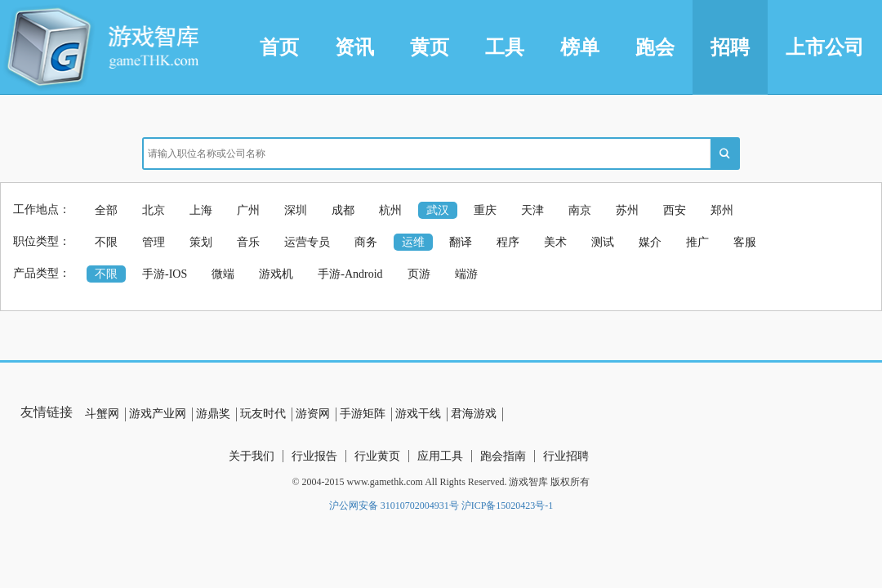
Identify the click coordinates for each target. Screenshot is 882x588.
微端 (223, 274)
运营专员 (307, 242)
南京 (580, 210)
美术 (555, 242)
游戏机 (276, 274)
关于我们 (252, 456)
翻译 (461, 242)
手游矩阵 (363, 414)
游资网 (313, 414)
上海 (201, 210)
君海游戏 (474, 414)
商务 (366, 242)
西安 (675, 210)
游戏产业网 (158, 414)
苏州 (627, 210)
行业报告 (314, 456)
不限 (106, 242)
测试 (603, 242)
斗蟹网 (102, 414)
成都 (343, 210)
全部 (106, 210)
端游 (466, 274)
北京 (154, 210)
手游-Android (350, 274)
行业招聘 (566, 456)
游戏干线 (418, 414)
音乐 (248, 242)
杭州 (390, 210)
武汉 (438, 210)
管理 (154, 242)
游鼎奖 (213, 414)
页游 (419, 274)
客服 (745, 242)
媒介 (650, 242)
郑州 (722, 210)
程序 (508, 242)
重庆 (485, 210)
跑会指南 (503, 456)
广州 (248, 210)
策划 (201, 242)
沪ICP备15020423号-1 (508, 506)
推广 (697, 242)
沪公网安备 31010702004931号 (394, 506)
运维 (413, 242)
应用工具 (440, 456)
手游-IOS (165, 274)
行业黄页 (377, 456)
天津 (532, 210)
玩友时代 (263, 414)
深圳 (296, 210)
